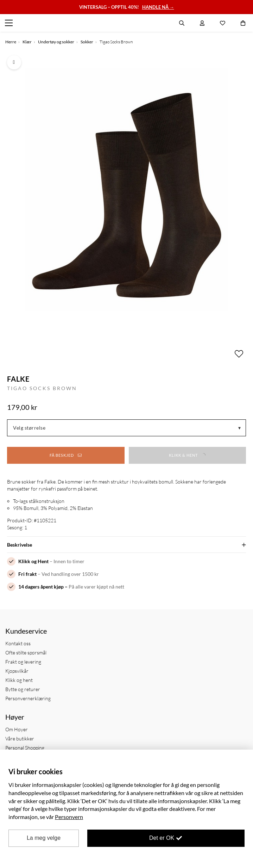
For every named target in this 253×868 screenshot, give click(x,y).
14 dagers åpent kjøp (41, 587)
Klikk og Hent (33, 561)
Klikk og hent (19, 680)
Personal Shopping (25, 748)
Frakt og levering (23, 662)
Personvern (69, 817)
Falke (18, 379)
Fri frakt (27, 574)
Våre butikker (20, 738)
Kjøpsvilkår (17, 671)
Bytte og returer (23, 689)
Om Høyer (17, 729)
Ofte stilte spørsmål (26, 652)
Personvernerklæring (28, 698)
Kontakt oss (18, 643)
